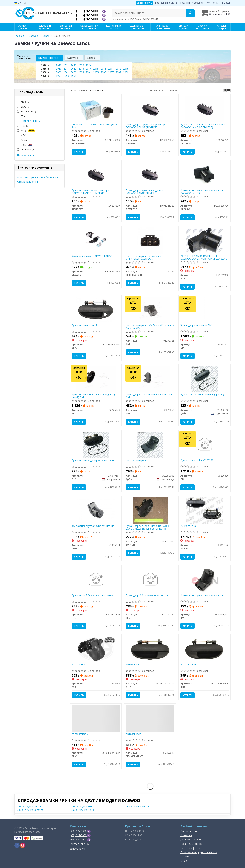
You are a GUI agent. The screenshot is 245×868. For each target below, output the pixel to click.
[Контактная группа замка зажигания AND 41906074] (96, 510)
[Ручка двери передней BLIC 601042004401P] (96, 310)
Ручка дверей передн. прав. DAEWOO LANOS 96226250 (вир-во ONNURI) (147, 527)
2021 (66, 65)
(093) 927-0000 (89, 19)
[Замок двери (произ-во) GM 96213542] (205, 310)
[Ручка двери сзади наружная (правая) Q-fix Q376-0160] (205, 379)
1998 (66, 76)
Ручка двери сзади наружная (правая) (202, 395)
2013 (81, 69)
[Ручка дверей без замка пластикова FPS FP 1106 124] (150, 580)
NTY (23, 135)
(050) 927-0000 (89, 11)
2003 (81, 72)
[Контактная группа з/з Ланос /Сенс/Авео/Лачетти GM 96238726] (150, 310)
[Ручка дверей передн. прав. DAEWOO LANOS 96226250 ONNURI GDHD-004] (150, 510)
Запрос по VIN (144, 3)
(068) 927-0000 (89, 15)
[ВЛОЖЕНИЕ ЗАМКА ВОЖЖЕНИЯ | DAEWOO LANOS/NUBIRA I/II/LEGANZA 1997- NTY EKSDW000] (205, 240)
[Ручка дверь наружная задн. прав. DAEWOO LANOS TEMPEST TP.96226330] (96, 175)
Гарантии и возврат (192, 844)
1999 (74, 76)
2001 (66, 72)
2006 (103, 72)
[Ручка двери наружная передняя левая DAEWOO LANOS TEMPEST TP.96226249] (205, 109)
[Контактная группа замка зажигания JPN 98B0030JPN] (205, 580)
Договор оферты (190, 848)
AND (23, 102)
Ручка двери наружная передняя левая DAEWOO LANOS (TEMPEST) (203, 126)
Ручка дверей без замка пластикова (93, 595)
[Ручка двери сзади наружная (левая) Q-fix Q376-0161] (96, 445)
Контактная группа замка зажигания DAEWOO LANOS (202, 192)
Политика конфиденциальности (199, 852)
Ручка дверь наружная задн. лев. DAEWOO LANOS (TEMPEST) (145, 192)
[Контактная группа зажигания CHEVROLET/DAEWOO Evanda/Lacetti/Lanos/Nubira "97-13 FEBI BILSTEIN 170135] (150, 240)
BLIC (23, 107)
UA (18, 3)
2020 (59, 65)
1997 (59, 76)
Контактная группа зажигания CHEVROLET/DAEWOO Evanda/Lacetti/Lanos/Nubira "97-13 (146, 257)
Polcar (24, 140)
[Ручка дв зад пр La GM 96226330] (205, 445)
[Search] (190, 13)
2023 (81, 65)
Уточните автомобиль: (25, 57)
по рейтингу (96, 90)
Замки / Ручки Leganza (30, 810)
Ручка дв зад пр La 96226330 (197, 460)
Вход (226, 3)
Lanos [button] (92, 58)
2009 (126, 72)
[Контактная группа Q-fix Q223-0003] (150, 445)
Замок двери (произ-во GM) (196, 325)
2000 (59, 72)
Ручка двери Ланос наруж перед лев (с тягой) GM (94, 396)
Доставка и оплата (166, 3)
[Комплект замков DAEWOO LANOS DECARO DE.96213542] (96, 240)
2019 (126, 69)
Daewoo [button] (74, 58)
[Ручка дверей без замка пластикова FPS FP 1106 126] (96, 580)
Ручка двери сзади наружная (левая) (93, 460)
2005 (96, 72)
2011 (66, 69)
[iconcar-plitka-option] (225, 90)
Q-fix (25, 145)
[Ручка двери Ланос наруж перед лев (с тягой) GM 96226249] (96, 379)
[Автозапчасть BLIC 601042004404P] (205, 649)
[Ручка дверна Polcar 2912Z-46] (205, 510)
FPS (22, 126)
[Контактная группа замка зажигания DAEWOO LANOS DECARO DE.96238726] (205, 175)
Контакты (212, 3)
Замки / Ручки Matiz (82, 806)
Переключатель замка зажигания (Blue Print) (94, 126)
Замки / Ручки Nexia (83, 810)
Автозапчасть (80, 665)
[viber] (17, 845)
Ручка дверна (188, 526)
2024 (88, 65)
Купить (79, 152)
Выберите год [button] (50, 58)
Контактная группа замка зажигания (93, 526)
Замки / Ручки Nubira (137, 806)
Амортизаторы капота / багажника (38, 177)
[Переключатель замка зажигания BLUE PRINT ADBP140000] (96, 109)
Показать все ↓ (27, 155)
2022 (74, 65)
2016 (103, 69)
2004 (88, 72)
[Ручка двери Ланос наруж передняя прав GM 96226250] (150, 379)
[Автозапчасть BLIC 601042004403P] (150, 649)
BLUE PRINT (27, 111)
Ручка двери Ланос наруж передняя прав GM (150, 396)
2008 (118, 72)
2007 (111, 72)
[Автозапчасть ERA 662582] (96, 649)
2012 (74, 69)
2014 (88, 69)
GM (26, 131)
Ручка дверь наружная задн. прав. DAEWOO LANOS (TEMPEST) (91, 192)
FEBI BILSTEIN (30, 121)
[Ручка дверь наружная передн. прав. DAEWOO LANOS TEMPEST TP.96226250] (150, 109)
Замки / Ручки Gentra (29, 806)
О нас (184, 861)
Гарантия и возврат (192, 3)
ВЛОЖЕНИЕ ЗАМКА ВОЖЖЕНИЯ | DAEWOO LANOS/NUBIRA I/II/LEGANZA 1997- (203, 257)
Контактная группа (137, 460)
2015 (96, 69)
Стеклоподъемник (28, 182)
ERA (22, 116)
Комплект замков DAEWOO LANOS (92, 256)
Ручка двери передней (84, 325)
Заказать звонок (79, 844)
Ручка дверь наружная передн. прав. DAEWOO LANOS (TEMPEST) (147, 126)
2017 (111, 69)
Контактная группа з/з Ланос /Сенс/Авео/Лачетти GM (150, 327)
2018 (118, 69)
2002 (74, 72)
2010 (59, 69)
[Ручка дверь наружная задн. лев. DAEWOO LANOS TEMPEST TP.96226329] (150, 175)
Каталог (185, 857)
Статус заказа (189, 831)
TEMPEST (26, 150)
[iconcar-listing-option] (228, 90)
